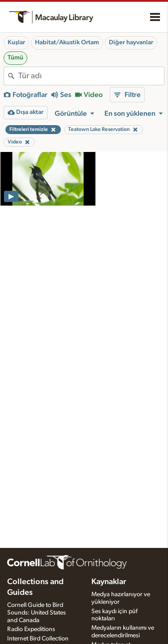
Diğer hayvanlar (131, 42)
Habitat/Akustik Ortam (67, 42)
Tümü (15, 58)
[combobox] (91, 76)
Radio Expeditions (31, 629)
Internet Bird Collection (38, 639)
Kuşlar (16, 42)
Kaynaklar (109, 582)
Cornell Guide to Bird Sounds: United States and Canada (37, 613)
